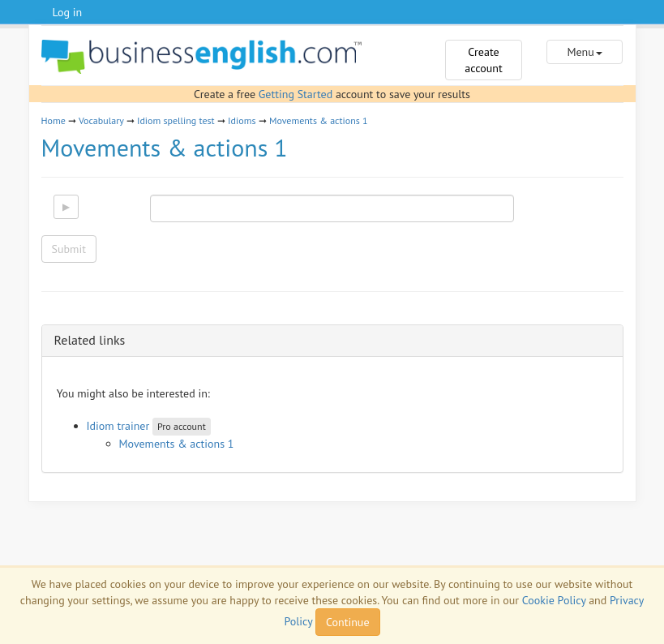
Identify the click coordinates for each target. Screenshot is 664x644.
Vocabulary (101, 120)
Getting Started (296, 94)
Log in (68, 12)
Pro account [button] (182, 426)
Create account (483, 60)
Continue (347, 622)
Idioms (242, 120)
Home (54, 120)
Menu (584, 52)
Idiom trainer (118, 426)
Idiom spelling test (176, 120)
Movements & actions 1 (319, 120)
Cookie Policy (554, 600)
